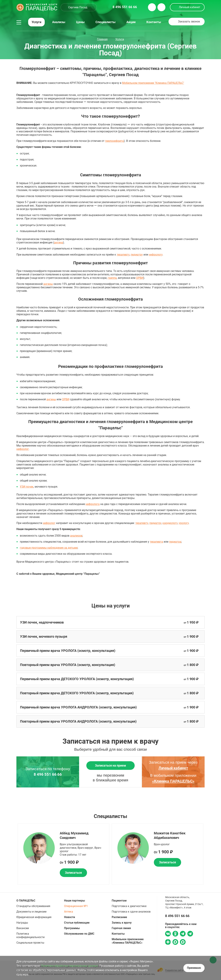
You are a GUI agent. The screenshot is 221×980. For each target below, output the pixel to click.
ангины (48, 284)
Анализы (59, 22)
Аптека (69, 912)
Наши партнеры (75, 901)
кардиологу (170, 523)
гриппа (112, 278)
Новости (69, 917)
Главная (102, 39)
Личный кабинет (190, 7)
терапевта (156, 542)
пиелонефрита (114, 141)
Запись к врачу (122, 923)
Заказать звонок (189, 21)
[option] (63, 854)
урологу (184, 523)
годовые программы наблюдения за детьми (49, 548)
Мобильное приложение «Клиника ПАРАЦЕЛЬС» (128, 941)
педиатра (175, 542)
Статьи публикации (77, 923)
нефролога (93, 504)
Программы (72, 928)
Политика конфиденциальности (30, 935)
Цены (80, 22)
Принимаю (194, 968)
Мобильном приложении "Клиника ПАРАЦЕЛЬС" (153, 83)
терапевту (123, 255)
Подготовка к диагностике (129, 906)
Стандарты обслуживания (33, 906)
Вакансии (23, 928)
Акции (131, 22)
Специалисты (105, 22)
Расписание (119, 917)
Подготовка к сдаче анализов (131, 912)
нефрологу (156, 255)
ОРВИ (140, 278)
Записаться (73, 873)
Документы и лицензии (31, 912)
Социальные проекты (30, 943)
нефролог (23, 449)
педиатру (137, 255)
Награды (22, 923)
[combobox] (79, 7)
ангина (59, 242)
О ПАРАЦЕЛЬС (26, 901)
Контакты (154, 22)
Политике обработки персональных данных (69, 966)
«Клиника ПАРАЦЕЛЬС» (173, 781)
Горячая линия (121, 928)
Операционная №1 (76, 906)
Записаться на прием (110, 765)
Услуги (36, 22)
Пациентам (119, 901)
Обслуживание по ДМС (79, 934)
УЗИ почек (27, 487)
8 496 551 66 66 (48, 775)
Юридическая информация (34, 917)
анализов (76, 536)
